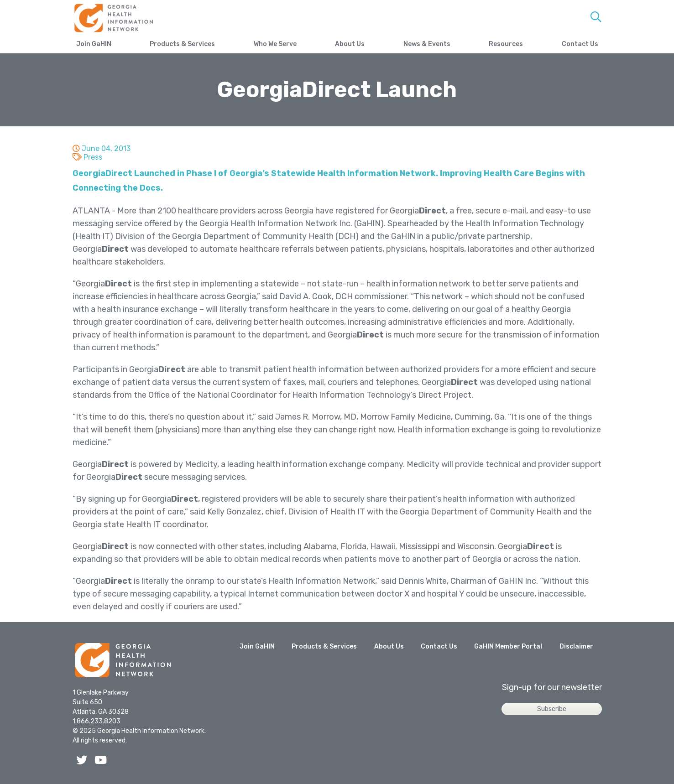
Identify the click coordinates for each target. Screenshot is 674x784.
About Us (350, 44)
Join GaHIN (94, 44)
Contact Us (580, 44)
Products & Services (182, 44)
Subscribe (552, 709)
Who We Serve (275, 44)
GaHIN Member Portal (508, 646)
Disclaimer (576, 646)
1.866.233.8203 (97, 721)
